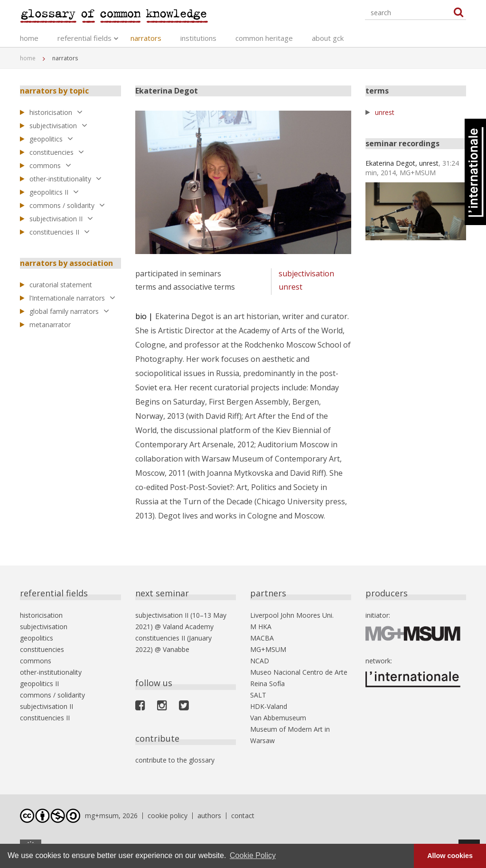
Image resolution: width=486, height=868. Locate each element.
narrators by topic (54, 91)
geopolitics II (54, 192)
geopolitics (51, 139)
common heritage (264, 38)
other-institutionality (65, 179)
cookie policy (168, 816)
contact (243, 816)
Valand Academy (188, 627)
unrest (290, 287)
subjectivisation (58, 126)
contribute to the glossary (175, 760)
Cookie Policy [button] (253, 855)
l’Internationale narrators (72, 298)
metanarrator (50, 325)
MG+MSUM (268, 649)
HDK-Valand (269, 706)
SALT (258, 695)
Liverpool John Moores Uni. (292, 615)
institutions (198, 38)
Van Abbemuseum (278, 718)
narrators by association (66, 263)
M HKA (261, 627)
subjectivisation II (61, 219)
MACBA (262, 638)
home (29, 38)
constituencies (57, 152)
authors (209, 816)
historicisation (56, 112)
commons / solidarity (67, 205)
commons (50, 165)
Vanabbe (176, 649)
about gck (328, 38)
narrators (146, 38)
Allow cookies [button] (450, 856)
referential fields (84, 38)
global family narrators (69, 311)
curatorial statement (61, 285)
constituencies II (60, 232)
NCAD (260, 661)
